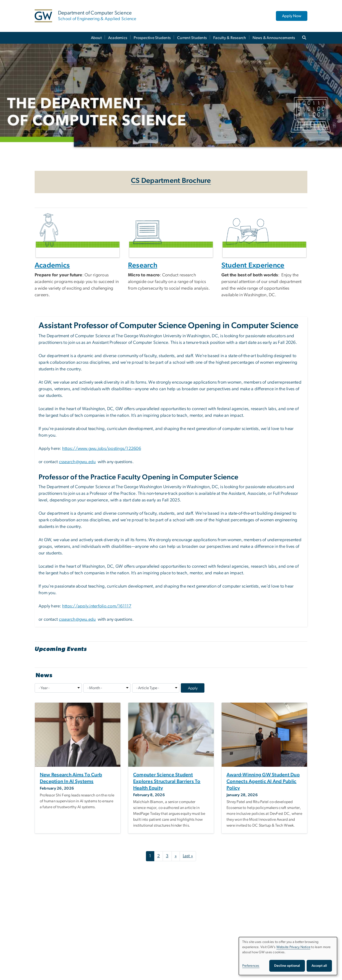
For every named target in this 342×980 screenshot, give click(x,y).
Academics (118, 38)
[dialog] (288, 956)
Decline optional (287, 966)
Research (143, 265)
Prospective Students (152, 38)
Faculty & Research (230, 38)
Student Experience (253, 265)
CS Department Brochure (171, 181)
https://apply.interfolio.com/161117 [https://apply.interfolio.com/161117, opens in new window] (97, 606)
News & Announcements (274, 38)
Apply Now (292, 16)
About (96, 38)
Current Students (192, 38)
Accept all (319, 966)
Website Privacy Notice (293, 947)
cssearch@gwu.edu (77, 462)
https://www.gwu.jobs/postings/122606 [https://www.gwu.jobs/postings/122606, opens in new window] (102, 449)
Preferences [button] (251, 966)
